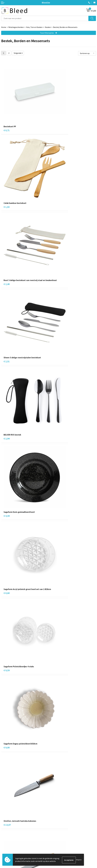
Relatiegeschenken (16, 27)
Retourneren (6, 848)
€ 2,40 (7, 171)
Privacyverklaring (57, 845)
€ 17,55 (7, 577)
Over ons (53, 802)
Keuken (48, 27)
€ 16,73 (55, 520)
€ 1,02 (54, 110)
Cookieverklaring (56, 841)
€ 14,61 (55, 405)
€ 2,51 (54, 168)
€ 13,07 (55, 347)
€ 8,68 (7, 289)
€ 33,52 (7, 754)
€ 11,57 (7, 405)
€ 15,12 (7, 462)
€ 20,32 (7, 635)
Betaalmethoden (8, 845)
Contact (4, 838)
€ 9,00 (7, 347)
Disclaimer (54, 848)
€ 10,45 (7, 520)
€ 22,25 (7, 696)
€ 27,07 (55, 757)
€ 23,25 (55, 693)
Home (4, 27)
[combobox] (45, 18)
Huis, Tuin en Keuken (34, 27)
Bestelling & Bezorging (10, 841)
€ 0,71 (7, 110)
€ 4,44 (54, 229)
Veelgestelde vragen (58, 805)
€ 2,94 (7, 229)
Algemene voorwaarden (59, 838)
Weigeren (79, 860)
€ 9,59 (54, 286)
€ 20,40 (55, 577)
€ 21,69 (55, 635)
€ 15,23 (55, 462)
